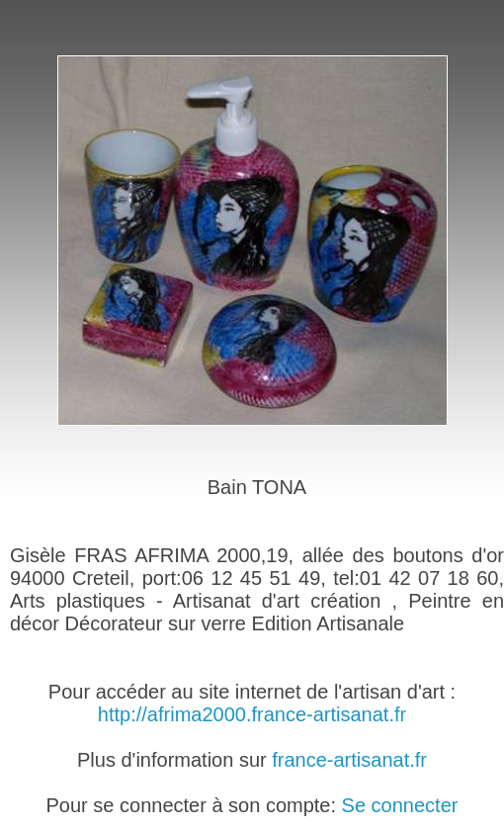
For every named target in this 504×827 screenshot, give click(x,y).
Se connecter (400, 805)
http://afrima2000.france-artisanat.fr (252, 714)
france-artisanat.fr (349, 760)
